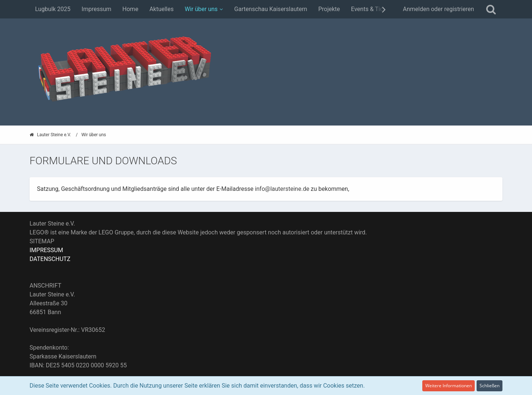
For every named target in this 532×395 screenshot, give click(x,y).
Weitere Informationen (449, 386)
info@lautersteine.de (282, 189)
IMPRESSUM (46, 250)
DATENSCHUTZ (50, 259)
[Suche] (491, 9)
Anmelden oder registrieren (438, 9)
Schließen (490, 386)
